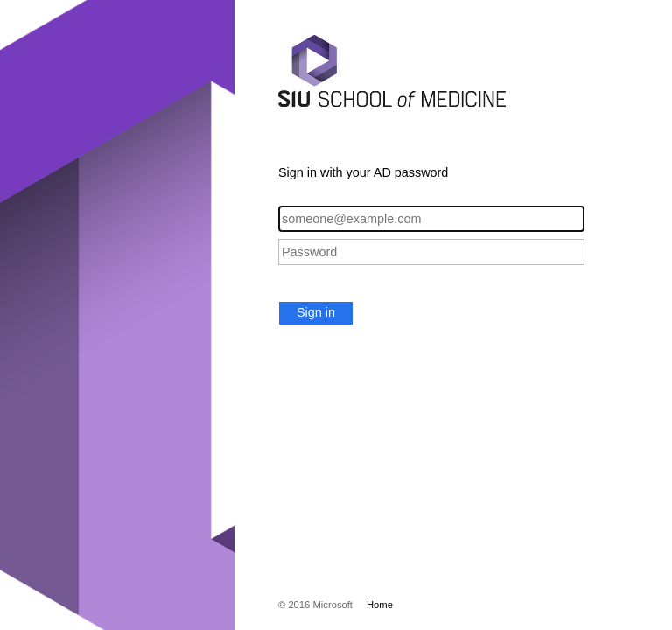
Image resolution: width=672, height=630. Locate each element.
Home (380, 605)
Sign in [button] (316, 312)
